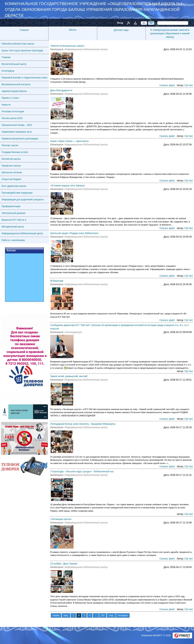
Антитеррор (8, 71)
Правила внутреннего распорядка (20, 139)
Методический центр (13, 227)
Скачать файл (167, 85)
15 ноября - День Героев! (64, 564)
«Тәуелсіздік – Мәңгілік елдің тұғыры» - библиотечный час (82, 472)
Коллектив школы (11, 159)
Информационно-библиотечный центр (22, 233)
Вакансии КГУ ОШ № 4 (14, 220)
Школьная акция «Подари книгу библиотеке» (74, 233)
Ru (151, 23)
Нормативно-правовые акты (17, 132)
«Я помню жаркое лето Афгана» (68, 186)
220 (103, 615)
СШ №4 (188, 85)
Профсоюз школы (11, 166)
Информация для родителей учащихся (23, 200)
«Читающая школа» (61, 519)
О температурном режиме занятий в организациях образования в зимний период (170, 33)
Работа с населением (13, 240)
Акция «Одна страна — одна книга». (70, 141)
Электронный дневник (13, 213)
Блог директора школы (14, 186)
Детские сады (121, 30)
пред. (66, 615)
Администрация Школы (14, 91)
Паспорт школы (10, 145)
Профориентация (11, 206)
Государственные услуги (15, 152)
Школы (73, 30)
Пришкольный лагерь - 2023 (17, 125)
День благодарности (61, 90)
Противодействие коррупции (17, 193)
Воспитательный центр (14, 64)
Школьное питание (12, 172)
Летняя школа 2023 (12, 118)
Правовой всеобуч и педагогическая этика (24, 78)
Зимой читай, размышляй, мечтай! (69, 376)
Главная (24, 30)
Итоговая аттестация (13, 111)
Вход (120, 23)
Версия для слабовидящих (173, 5)
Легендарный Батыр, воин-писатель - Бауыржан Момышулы (83, 424)
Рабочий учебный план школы (18, 44)
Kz (144, 23)
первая (56, 615)
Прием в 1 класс (10, 98)
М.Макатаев (57, 281)
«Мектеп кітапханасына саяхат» (68, 46)
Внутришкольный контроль (16, 84)
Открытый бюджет (11, 179)
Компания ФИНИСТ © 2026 (156, 635)
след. (111, 615)
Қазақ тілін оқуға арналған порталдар (22, 51)
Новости (6, 105)
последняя (123, 615)
